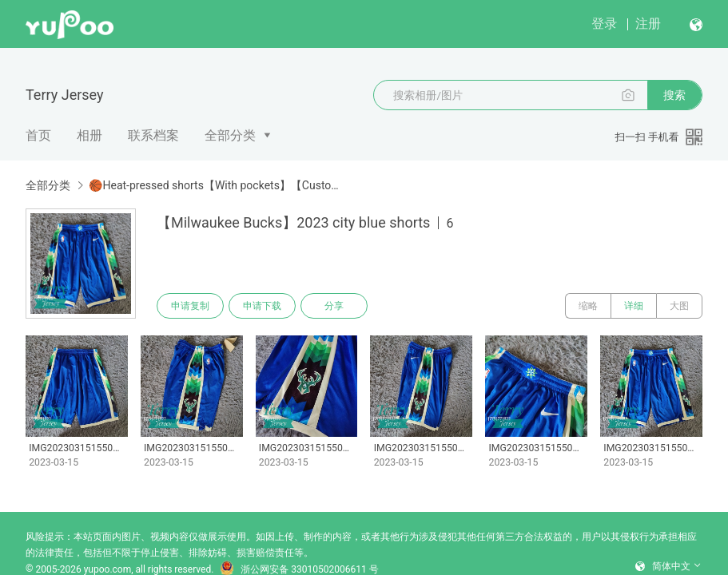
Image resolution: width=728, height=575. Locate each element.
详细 (634, 306)
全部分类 (230, 135)
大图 (679, 306)
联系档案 (153, 135)
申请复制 (190, 306)
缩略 (588, 306)
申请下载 (262, 306)
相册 (90, 135)
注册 (648, 24)
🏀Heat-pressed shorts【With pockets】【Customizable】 (216, 185)
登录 (604, 24)
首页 (38, 135)
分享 (334, 306)
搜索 (674, 95)
